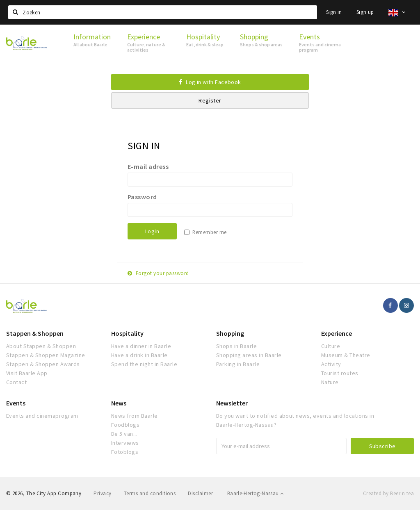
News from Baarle (135, 416)
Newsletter (232, 403)
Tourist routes (340, 373)
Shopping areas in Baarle (249, 355)
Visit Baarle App (27, 373)
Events (16, 403)
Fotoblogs (125, 452)
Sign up (365, 12)
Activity (331, 364)
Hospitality (127, 333)
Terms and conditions (150, 493)
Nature (330, 382)
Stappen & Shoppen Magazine (46, 355)
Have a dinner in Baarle (141, 346)
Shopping (230, 333)
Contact (16, 382)
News (119, 403)
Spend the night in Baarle (144, 364)
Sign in (334, 12)
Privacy (102, 493)
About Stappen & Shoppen (41, 346)
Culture (331, 346)
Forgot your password (158, 273)
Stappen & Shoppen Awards (43, 364)
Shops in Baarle (236, 346)
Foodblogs (125, 425)
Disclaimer (200, 493)
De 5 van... (124, 434)
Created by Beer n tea (388, 493)
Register (210, 100)
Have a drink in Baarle (139, 355)
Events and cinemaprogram (42, 416)
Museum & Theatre (346, 355)
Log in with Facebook (210, 82)
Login (152, 231)
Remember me (209, 232)
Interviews (125, 443)
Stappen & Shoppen (35, 333)
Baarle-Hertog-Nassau (256, 493)
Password (142, 197)
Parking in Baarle (238, 364)
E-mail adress (148, 166)
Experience (337, 333)
